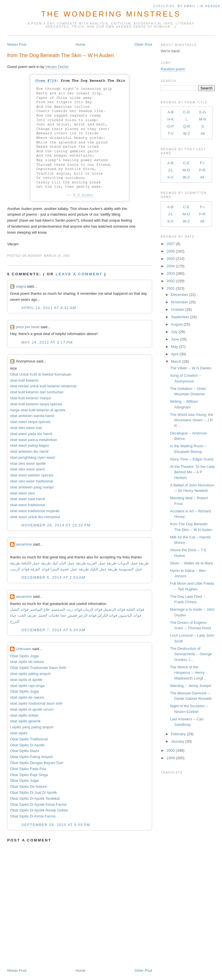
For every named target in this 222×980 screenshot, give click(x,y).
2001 (170, 288)
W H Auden (83, 195)
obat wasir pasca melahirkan (34, 440)
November (179, 302)
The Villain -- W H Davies (191, 368)
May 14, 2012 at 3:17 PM (47, 342)
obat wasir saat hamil (27, 499)
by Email (187, 6)
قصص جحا (69, 615)
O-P (170, 126)
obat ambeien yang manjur (32, 487)
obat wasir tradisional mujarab (35, 511)
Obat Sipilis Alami (24, 751)
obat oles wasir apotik (28, 463)
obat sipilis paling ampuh (30, 674)
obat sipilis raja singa (27, 686)
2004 (170, 266)
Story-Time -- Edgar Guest (192, 459)
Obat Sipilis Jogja (24, 656)
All (203, 134)
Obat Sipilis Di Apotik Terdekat (35, 798)
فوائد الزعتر (87, 615)
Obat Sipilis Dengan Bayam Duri (37, 763)
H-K (171, 119)
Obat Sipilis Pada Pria (28, 769)
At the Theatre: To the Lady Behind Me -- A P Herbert (192, 472)
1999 (170, 758)
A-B (171, 112)
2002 (170, 281)
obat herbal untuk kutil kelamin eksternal (43, 386)
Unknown (23, 649)
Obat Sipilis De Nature (28, 786)
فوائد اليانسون (130, 615)
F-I (202, 163)
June (175, 339)
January (177, 741)
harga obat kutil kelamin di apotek (38, 410)
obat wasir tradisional (27, 505)
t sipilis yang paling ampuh (32, 727)
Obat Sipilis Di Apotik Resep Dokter (39, 810)
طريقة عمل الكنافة (36, 563)
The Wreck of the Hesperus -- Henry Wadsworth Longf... (188, 673)
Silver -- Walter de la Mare (192, 563)
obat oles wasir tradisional (31, 481)
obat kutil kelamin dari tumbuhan (37, 392)
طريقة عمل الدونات (133, 563)
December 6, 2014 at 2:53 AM (53, 577)
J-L (170, 170)
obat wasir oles (22, 493)
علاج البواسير (40, 609)
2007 (170, 244)
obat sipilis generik (25, 721)
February (178, 734)
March (176, 361)
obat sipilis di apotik (26, 680)
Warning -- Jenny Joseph (191, 686)
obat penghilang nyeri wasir (33, 457)
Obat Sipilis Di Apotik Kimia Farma (38, 804)
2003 (170, 273)
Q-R (187, 126)
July (174, 332)
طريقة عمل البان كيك (69, 563)
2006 (170, 251)
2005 (170, 259)
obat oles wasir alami (27, 469)
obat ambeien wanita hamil (32, 416)
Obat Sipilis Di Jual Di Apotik (33, 792)
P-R (202, 170)
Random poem (173, 69)
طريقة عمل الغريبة (102, 563)
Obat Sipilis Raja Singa (29, 775)
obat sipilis (19, 733)
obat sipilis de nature (27, 662)
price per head (28, 327)
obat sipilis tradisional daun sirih (36, 703)
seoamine (24, 544)
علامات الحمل (49, 615)
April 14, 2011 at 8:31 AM (49, 308)
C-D (186, 112)
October (177, 309)
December (179, 295)
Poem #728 (46, 81)
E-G (202, 112)
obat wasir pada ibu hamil (31, 434)
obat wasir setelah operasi (32, 475)
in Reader (211, 6)
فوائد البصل (19, 609)
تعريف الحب (27, 615)
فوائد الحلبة (135, 609)
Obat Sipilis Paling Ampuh (31, 757)
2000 (170, 750)
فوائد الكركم (107, 615)
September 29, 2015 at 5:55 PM (56, 825)
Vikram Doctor (57, 67)
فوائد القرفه (39, 569)
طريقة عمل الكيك (104, 569)
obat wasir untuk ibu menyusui (35, 517)
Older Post (143, 44)
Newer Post (17, 44)
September (180, 317)
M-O (186, 170)
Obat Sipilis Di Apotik (27, 745)
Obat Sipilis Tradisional (29, 739)
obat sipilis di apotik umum (32, 709)
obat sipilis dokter (24, 715)
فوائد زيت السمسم (67, 609)
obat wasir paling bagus (30, 445)
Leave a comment (79, 274)
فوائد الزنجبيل (114, 609)
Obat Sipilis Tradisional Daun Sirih (38, 668)
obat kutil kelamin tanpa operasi (36, 404)
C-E (186, 163)
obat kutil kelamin (24, 380)
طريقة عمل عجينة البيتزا (70, 569)
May (174, 347)
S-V (170, 177)
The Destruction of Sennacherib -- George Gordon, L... (191, 654)
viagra (21, 286)
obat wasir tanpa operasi (30, 422)
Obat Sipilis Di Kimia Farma (33, 816)
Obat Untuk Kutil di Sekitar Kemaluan (41, 374)
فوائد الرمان (93, 609)
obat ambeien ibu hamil (29, 451)
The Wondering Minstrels (111, 14)
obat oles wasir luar (26, 428)
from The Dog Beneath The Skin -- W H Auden (60, 55)
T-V (171, 134)
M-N (203, 119)
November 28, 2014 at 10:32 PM (56, 525)
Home (81, 44)
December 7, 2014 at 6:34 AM (53, 630)
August (177, 324)
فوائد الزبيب (20, 569)
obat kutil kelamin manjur (31, 398)
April (175, 354)
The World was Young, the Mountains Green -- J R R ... (192, 420)
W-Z (186, 134)
